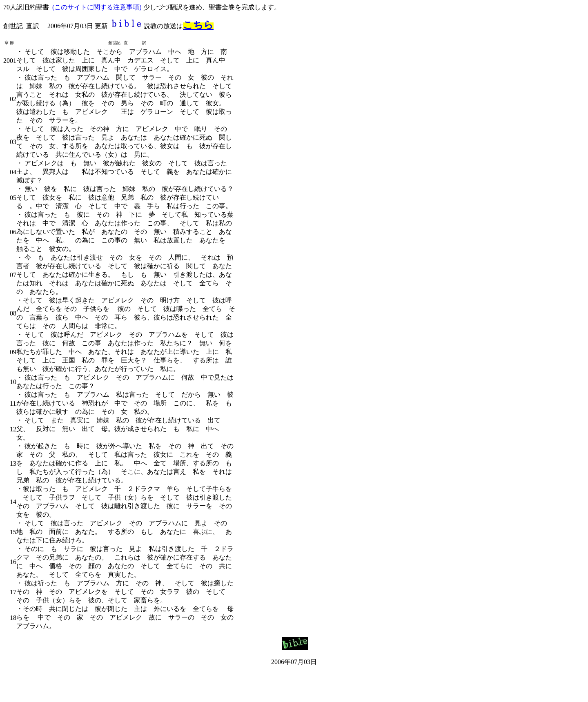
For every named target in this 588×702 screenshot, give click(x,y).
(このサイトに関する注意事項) (97, 7)
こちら (198, 25)
